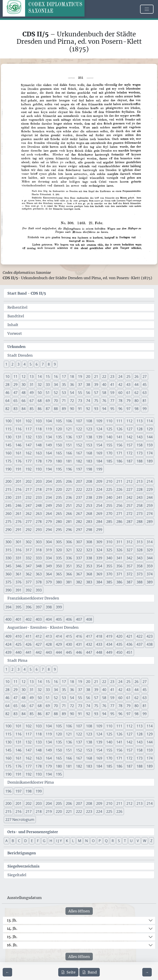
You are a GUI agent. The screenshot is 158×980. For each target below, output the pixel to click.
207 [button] (79, 481)
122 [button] (79, 429)
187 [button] (129, 461)
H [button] (51, 841)
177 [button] (29, 461)
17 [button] (64, 377)
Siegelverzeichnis (23, 866)
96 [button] (120, 409)
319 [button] (49, 550)
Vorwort (15, 333)
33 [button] (48, 385)
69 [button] (48, 401)
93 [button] (96, 409)
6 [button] (37, 364)
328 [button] (140, 550)
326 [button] (119, 550)
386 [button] (119, 582)
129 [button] (150, 429)
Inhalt (13, 325)
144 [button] (150, 437)
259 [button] (150, 506)
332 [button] (29, 558)
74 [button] (88, 401)
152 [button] (79, 445)
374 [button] (150, 574)
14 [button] (40, 377)
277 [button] (29, 522)
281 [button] (69, 522)
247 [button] (29, 506)
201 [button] (18, 481)
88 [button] (56, 409)
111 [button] (119, 421)
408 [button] (89, 619)
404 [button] (49, 619)
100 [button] (8, 421)
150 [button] (59, 445)
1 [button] (6, 364)
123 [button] (89, 429)
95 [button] (112, 409)
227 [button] (129, 489)
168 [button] (89, 453)
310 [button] (109, 542)
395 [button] (18, 607)
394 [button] (8, 607)
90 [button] (72, 409)
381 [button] (69, 582)
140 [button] (109, 437)
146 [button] (18, 445)
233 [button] (39, 497)
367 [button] (79, 574)
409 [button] (8, 636)
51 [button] (48, 393)
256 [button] (119, 506)
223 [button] (89, 489)
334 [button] (49, 558)
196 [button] (69, 469)
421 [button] (129, 636)
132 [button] (29, 437)
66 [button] (24, 401)
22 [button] (104, 377)
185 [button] (109, 461)
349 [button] (49, 566)
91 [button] (80, 409)
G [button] (44, 841)
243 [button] (140, 497)
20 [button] (88, 377)
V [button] (138, 841)
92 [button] (88, 409)
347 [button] (29, 566)
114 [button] (150, 421)
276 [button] (18, 522)
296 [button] (69, 530)
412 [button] (39, 636)
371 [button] (119, 574)
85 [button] (32, 409)
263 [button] (39, 514)
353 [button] (89, 566)
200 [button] (8, 481)
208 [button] (89, 481)
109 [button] (99, 421)
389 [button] (150, 582)
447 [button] (89, 652)
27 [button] (145, 377)
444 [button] (59, 652)
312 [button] (129, 542)
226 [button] (119, 489)
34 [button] (56, 385)
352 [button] (79, 566)
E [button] (32, 841)
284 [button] (99, 522)
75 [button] (96, 401)
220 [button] (59, 489)
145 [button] (8, 445)
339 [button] (99, 558)
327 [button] (129, 550)
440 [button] (18, 652)
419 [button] (109, 636)
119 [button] (49, 429)
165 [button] (59, 453)
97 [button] (128, 409)
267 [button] (79, 514)
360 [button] (8, 574)
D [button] (26, 841)
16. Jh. (12, 945)
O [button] (93, 841)
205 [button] (59, 481)
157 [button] (129, 445)
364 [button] (49, 574)
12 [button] (24, 377)
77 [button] (112, 401)
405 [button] (59, 619)
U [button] (131, 841)
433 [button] (99, 644)
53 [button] (64, 393)
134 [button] (49, 437)
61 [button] (128, 393)
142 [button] (129, 437)
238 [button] (89, 497)
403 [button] (39, 619)
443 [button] (49, 652)
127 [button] (129, 429)
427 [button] (39, 644)
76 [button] (104, 401)
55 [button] (80, 393)
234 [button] (49, 497)
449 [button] (109, 652)
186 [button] (119, 461)
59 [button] (112, 393)
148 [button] (39, 445)
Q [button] (106, 841)
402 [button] (29, 619)
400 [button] (8, 619)
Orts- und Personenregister (33, 832)
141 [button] (119, 437)
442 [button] (39, 652)
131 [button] (18, 437)
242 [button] (129, 497)
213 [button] (140, 481)
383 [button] (89, 582)
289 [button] (150, 522)
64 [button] (7, 401)
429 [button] (59, 644)
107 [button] (79, 421)
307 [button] (79, 542)
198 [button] (89, 469)
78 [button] (120, 401)
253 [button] (89, 506)
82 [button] (7, 409)
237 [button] (79, 497)
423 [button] (150, 636)
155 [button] (109, 445)
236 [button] (69, 497)
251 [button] (69, 506)
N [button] (87, 841)
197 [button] (79, 469)
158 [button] (140, 445)
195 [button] (59, 469)
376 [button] (18, 582)
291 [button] (18, 530)
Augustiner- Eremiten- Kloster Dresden (43, 627)
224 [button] (99, 489)
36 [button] (72, 385)
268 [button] (89, 514)
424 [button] (8, 644)
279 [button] (49, 522)
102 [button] (29, 421)
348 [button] (39, 566)
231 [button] (18, 497)
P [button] (100, 841)
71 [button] (64, 401)
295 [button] (59, 530)
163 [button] (39, 453)
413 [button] (49, 636)
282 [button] (79, 522)
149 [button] (49, 445)
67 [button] (32, 401)
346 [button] (18, 566)
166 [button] (69, 453)
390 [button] (8, 590)
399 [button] (59, 607)
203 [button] (39, 481)
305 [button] (59, 542)
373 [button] (140, 574)
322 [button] (79, 550)
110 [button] (109, 421)
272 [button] (129, 514)
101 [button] (18, 421)
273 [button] (140, 514)
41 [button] (112, 385)
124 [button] (99, 429)
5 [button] (31, 364)
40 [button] (104, 385)
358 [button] (140, 566)
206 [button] (69, 481)
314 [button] (150, 542)
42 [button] (120, 385)
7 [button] (43, 364)
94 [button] (104, 409)
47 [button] (15, 393)
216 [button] (18, 489)
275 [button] (8, 522)
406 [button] (69, 619)
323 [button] (89, 550)
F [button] (38, 841)
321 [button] (69, 550)
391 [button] (18, 590)
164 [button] (49, 453)
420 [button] (119, 636)
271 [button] (119, 514)
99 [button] (145, 409)
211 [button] (119, 481)
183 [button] (89, 461)
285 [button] (109, 522)
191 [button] (18, 469)
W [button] (145, 841)
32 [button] (40, 385)
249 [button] (49, 506)
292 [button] (29, 530)
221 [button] (69, 489)
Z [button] (151, 841)
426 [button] (29, 644)
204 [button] (49, 481)
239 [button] (99, 497)
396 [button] (29, 607)
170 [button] (109, 453)
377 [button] (29, 582)
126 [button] (119, 429)
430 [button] (69, 644)
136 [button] (69, 437)
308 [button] (89, 542)
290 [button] (8, 530)
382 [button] (79, 582)
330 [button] (8, 558)
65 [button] (15, 401)
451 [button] (129, 652)
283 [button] (89, 522)
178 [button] (39, 461)
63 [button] (145, 393)
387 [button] (129, 582)
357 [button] (129, 566)
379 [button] (49, 582)
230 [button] (8, 497)
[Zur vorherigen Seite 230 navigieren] (7, 972)
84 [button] (24, 409)
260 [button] (8, 514)
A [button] (6, 841)
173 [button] (140, 453)
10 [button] (7, 377)
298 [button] (89, 530)
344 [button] (150, 558)
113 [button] (140, 421)
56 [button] (88, 393)
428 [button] (49, 644)
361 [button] (18, 574)
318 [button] (39, 550)
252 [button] (79, 506)
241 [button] (119, 497)
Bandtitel (16, 316)
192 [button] (29, 469)
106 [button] (69, 421)
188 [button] (140, 461)
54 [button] (72, 393)
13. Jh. (12, 920)
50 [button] (40, 393)
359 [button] (150, 566)
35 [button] (64, 385)
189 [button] (150, 461)
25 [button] (128, 377)
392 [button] (29, 590)
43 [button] (128, 385)
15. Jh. (12, 937)
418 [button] (99, 636)
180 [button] (59, 461)
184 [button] (99, 461)
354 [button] (99, 566)
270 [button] (109, 514)
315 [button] (8, 550)
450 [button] (119, 652)
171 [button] (119, 453)
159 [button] (150, 445)
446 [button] (79, 652)
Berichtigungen (22, 853)
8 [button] (49, 364)
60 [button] (120, 393)
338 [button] (89, 558)
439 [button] (8, 652)
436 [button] (129, 644)
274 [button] (150, 514)
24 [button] (120, 377)
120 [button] (59, 429)
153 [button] (89, 445)
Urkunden (16, 347)
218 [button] (39, 489)
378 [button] (39, 582)
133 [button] (39, 437)
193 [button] (39, 469)
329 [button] (150, 550)
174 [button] (150, 453)
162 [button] (29, 453)
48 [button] (24, 393)
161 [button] (18, 453)
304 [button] (49, 542)
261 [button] (18, 514)
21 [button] (96, 377)
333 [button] (39, 558)
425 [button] (18, 644)
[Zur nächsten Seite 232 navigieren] (147, 972)
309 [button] (99, 542)
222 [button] (79, 489)
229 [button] (150, 489)
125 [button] (109, 429)
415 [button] (69, 636)
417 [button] (89, 636)
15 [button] (48, 377)
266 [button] (69, 514)
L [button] (73, 841)
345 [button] (8, 566)
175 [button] (8, 461)
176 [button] (18, 461)
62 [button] (136, 393)
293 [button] (39, 530)
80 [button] (136, 401)
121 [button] (69, 429)
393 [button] (39, 590)
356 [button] (119, 566)
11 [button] (15, 377)
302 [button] (29, 542)
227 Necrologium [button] (20, 820)
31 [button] (32, 385)
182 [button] (79, 461)
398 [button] (49, 607)
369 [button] (99, 574)
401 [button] (18, 619)
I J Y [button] (59, 841)
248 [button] (39, 506)
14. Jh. (12, 928)
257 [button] (129, 506)
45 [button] (145, 385)
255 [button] (109, 506)
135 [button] (59, 437)
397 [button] (39, 607)
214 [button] (150, 481)
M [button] (80, 841)
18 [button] (72, 377)
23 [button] (112, 377)
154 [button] (99, 445)
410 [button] (18, 636)
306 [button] (69, 542)
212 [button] (129, 481)
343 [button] (140, 558)
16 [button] (56, 377)
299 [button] (99, 530)
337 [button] (79, 558)
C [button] (19, 841)
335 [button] (59, 558)
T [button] (125, 841)
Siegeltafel (17, 875)
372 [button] (129, 574)
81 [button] (145, 401)
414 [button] (59, 636)
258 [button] (140, 506)
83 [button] (15, 409)
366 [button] (69, 574)
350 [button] (59, 566)
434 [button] (109, 644)
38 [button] (88, 385)
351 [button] (69, 566)
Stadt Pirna (17, 660)
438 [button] (150, 644)
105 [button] (59, 421)
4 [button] (25, 364)
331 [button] (18, 558)
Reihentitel (17, 307)
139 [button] (99, 437)
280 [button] (59, 522)
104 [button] (49, 421)
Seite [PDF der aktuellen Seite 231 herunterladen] (68, 972)
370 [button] (109, 574)
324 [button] (99, 550)
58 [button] (104, 393)
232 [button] (29, 497)
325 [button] (109, 550)
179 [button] (49, 461)
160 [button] (8, 453)
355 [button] (109, 566)
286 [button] (119, 522)
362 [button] (29, 574)
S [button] (119, 841)
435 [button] (119, 644)
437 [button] (140, 644)
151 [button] (69, 445)
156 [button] (119, 445)
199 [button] (99, 469)
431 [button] (79, 644)
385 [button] (109, 582)
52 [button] (56, 393)
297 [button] (79, 530)
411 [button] (29, 636)
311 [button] (119, 542)
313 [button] (140, 542)
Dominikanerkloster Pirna (31, 782)
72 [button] (72, 401)
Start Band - (27, 293)
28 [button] (7, 385)
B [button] (13, 841)
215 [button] (8, 489)
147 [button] (29, 445)
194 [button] (49, 469)
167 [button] (79, 453)
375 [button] (8, 582)
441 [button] (29, 652)
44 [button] (136, 385)
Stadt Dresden (20, 355)
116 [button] (18, 429)
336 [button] (69, 558)
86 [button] (40, 409)
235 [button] (59, 497)
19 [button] (80, 377)
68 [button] (40, 401)
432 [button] (89, 644)
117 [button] (29, 429)
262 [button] (29, 514)
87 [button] (48, 409)
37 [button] (80, 385)
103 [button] (39, 421)
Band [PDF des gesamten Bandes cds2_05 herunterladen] (90, 972)
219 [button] (49, 489)
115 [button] (8, 429)
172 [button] (129, 453)
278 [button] (39, 522)
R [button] (113, 841)
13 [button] (32, 377)
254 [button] (99, 506)
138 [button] (89, 437)
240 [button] (109, 497)
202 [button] (29, 481)
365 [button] (59, 574)
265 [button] (59, 514)
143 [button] (140, 437)
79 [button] (128, 401)
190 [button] (8, 469)
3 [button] (18, 364)
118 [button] (39, 429)
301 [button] (18, 542)
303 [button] (39, 542)
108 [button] (89, 421)
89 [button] (64, 409)
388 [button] (140, 582)
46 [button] (7, 393)
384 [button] (99, 582)
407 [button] (79, 619)
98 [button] (136, 409)
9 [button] (55, 364)
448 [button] (99, 652)
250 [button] (59, 506)
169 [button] (99, 453)
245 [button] (8, 506)
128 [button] (140, 429)
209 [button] (99, 481)
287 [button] (129, 522)
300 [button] (8, 542)
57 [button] (96, 393)
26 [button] (136, 377)
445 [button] (69, 652)
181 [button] (69, 461)
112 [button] (129, 421)
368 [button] (89, 574)
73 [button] (80, 401)
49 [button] (32, 393)
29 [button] (15, 385)
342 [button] (129, 558)
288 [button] (140, 522)
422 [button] (140, 636)
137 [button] (79, 437)
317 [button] (29, 550)
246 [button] (18, 506)
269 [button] (99, 514)
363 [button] (39, 574)
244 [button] (150, 497)
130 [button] (8, 437)
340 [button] (109, 558)
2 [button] (12, 364)
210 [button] (109, 481)
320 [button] (59, 550)
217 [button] (29, 489)
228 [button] (140, 489)
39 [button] (96, 385)
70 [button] (56, 401)
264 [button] (49, 514)
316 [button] (18, 550)
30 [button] (24, 385)
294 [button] (49, 530)
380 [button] (59, 582)
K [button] (67, 841)
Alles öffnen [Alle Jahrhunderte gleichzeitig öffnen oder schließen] (79, 911)
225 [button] (109, 489)
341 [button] (119, 558)
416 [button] (79, 636)
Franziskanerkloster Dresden (33, 598)
